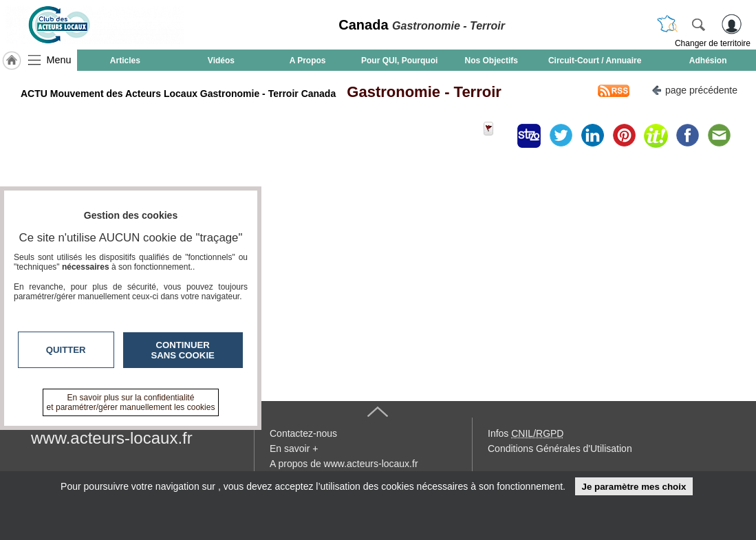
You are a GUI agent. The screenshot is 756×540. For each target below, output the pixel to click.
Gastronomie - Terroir (420, 92)
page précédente (694, 89)
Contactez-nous (303, 433)
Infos (526, 433)
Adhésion (708, 61)
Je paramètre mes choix (634, 487)
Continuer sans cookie (183, 350)
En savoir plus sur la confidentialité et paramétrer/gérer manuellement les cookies (131, 402)
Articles (125, 61)
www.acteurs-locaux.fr (112, 438)
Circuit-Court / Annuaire (595, 61)
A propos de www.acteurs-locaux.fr (344, 464)
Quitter (66, 350)
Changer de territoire (713, 43)
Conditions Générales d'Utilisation (560, 449)
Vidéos (221, 61)
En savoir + (294, 449)
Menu (59, 60)
